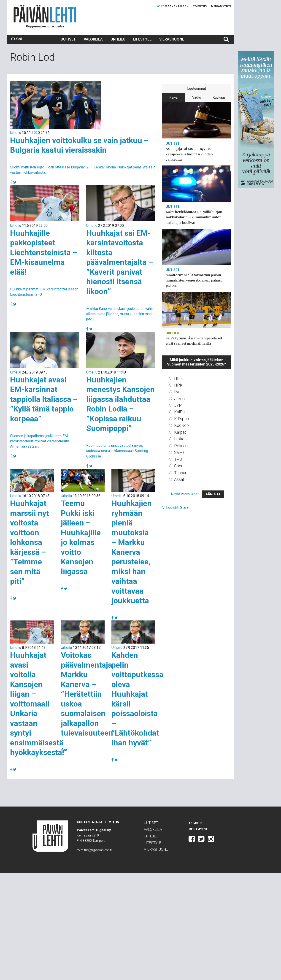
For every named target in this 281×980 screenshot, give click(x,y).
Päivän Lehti (45, 16)
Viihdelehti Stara (175, 508)
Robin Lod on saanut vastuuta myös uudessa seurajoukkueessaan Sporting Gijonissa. (117, 451)
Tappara (181, 473)
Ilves (178, 392)
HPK (178, 385)
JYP (178, 405)
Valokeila (93, 39)
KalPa (179, 412)
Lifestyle (142, 39)
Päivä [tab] (174, 97)
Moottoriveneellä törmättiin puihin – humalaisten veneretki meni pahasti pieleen (195, 280)
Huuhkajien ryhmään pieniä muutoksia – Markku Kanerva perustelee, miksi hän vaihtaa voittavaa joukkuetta (132, 552)
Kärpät (180, 432)
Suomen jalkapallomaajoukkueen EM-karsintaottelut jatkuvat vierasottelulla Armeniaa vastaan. (40, 441)
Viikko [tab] (197, 97)
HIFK (179, 378)
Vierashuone (172, 39)
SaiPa (179, 452)
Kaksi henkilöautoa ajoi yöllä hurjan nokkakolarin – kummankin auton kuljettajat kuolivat (194, 217)
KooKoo (181, 425)
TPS (178, 459)
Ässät (179, 479)
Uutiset (68, 39)
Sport (179, 466)
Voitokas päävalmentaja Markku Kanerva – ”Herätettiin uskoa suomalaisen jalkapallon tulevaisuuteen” (89, 694)
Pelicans (182, 446)
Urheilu (118, 39)
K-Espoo (182, 419)
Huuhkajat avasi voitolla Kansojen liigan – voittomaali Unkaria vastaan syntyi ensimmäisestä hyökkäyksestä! (37, 704)
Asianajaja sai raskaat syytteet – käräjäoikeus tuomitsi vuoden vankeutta (191, 154)
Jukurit (180, 399)
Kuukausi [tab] (220, 97)
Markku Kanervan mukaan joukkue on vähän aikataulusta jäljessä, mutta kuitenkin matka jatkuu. (120, 314)
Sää (17, 39)
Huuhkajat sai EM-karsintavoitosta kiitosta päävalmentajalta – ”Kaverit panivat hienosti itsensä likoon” (120, 262)
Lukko (179, 439)
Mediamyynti (221, 6)
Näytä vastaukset (185, 494)
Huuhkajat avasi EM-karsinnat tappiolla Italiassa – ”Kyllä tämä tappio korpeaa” (44, 399)
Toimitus (200, 6)
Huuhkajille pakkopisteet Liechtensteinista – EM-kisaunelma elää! (44, 252)
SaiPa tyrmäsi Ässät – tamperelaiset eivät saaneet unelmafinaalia (194, 341)
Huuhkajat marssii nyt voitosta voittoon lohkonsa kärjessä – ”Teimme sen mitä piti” (30, 542)
